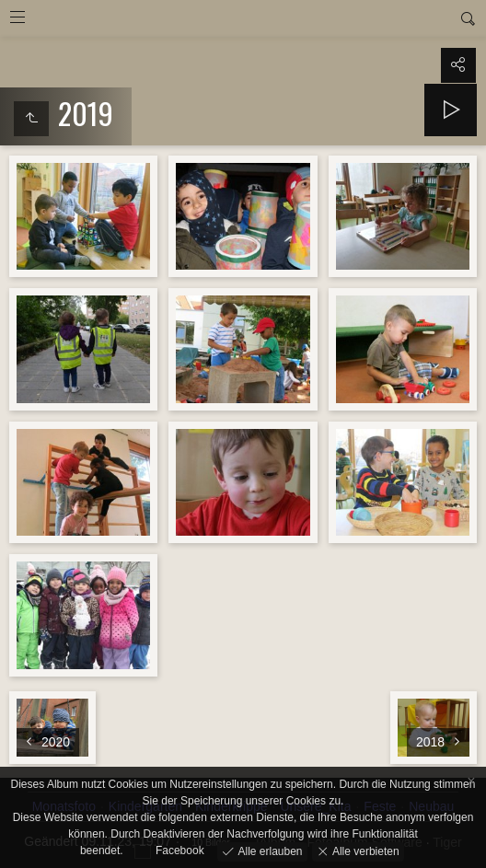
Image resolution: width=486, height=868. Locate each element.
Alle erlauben (268, 851)
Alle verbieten (364, 851)
